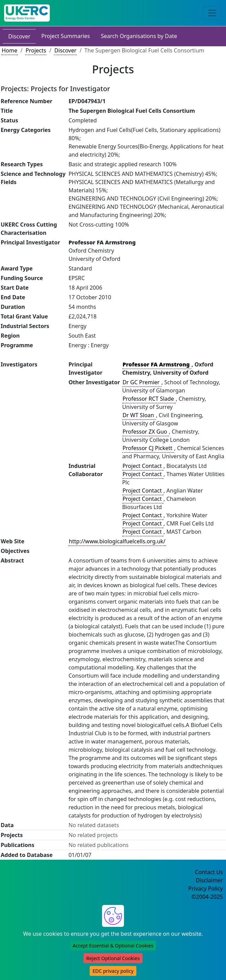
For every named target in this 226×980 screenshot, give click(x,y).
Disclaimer (209, 880)
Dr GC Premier (142, 382)
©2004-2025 (207, 897)
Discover (19, 36)
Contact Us (209, 872)
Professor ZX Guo (146, 432)
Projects (36, 50)
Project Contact (143, 466)
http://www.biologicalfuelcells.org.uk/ (117, 541)
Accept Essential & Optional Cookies (113, 946)
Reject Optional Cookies (113, 958)
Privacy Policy (206, 888)
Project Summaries (65, 36)
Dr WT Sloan (139, 415)
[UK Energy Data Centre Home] (27, 13)
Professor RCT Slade (149, 399)
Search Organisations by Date (139, 36)
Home (10, 50)
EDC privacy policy (113, 971)
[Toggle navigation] (212, 13)
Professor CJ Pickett (148, 448)
